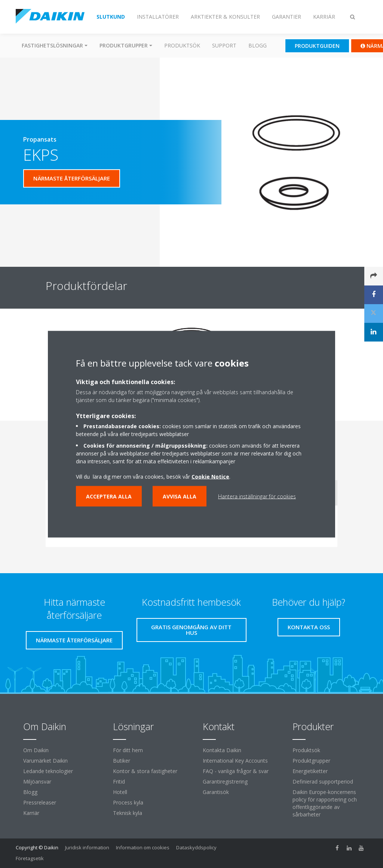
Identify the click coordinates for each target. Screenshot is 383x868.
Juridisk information (87, 847)
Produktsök (182, 45)
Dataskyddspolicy (196, 847)
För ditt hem (128, 750)
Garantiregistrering (225, 781)
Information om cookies (143, 847)
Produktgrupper (311, 761)
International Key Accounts (235, 761)
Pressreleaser (40, 802)
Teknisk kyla (128, 813)
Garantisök (216, 792)
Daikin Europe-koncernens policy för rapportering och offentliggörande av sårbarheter (325, 803)
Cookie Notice (210, 476)
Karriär (31, 813)
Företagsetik (30, 858)
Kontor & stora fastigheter (145, 771)
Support (224, 45)
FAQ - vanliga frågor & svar (236, 771)
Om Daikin (36, 750)
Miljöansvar (37, 781)
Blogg (258, 45)
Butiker (122, 761)
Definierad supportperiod (323, 781)
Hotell (120, 792)
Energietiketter (310, 771)
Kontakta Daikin (222, 750)
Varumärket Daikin (45, 761)
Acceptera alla (109, 496)
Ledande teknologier (48, 771)
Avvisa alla (180, 496)
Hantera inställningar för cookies (257, 496)
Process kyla (128, 802)
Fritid (119, 781)
